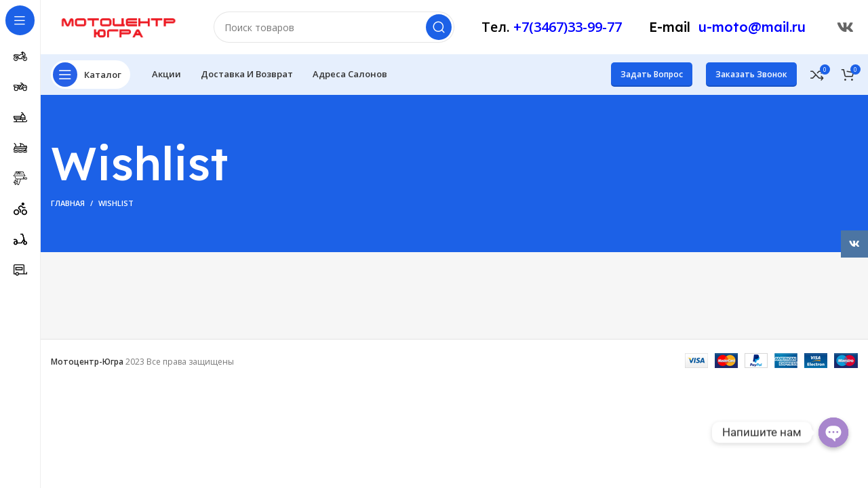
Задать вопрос (652, 74)
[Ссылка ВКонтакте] (845, 27)
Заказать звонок (751, 74)
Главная (68, 203)
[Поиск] (334, 27)
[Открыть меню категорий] (91, 75)
